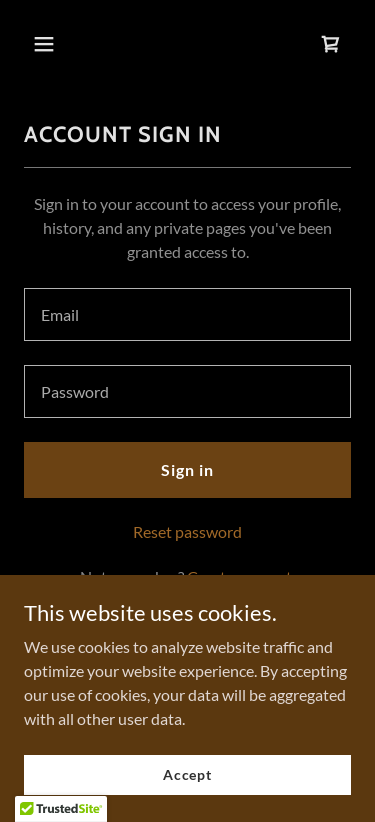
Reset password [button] (187, 531)
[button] (61, 44)
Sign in (187, 469)
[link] (331, 44)
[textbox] (187, 314)
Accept (187, 774)
